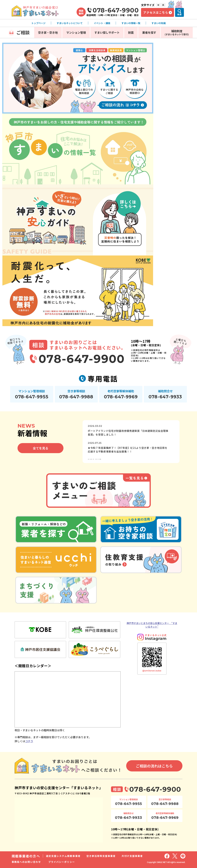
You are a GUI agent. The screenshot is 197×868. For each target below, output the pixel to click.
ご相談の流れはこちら (154, 766)
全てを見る (41, 448)
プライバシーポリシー (62, 862)
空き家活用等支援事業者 (101, 856)
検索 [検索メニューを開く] (179, 14)
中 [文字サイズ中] (158, 5)
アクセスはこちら (156, 12)
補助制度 (177, 32)
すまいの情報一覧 (131, 23)
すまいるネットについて (70, 23)
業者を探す (149, 32)
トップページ (38, 23)
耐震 (131, 32)
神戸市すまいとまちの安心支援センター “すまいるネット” (152, 625)
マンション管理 (76, 32)
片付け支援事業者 (132, 856)
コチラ (29, 741)
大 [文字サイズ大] (163, 5)
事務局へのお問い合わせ (26, 862)
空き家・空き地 (48, 32)
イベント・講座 (102, 23)
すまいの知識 (159, 23)
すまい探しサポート (107, 32)
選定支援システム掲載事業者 (63, 856)
